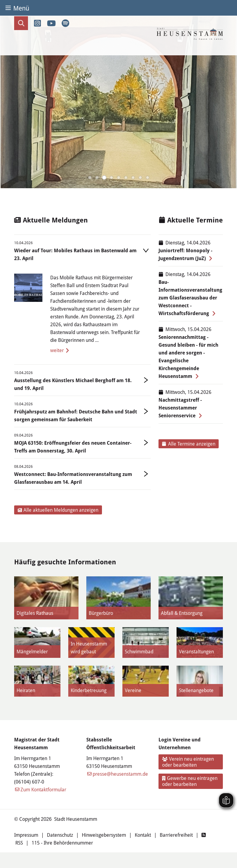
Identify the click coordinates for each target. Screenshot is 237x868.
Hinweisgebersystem (104, 835)
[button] (90, 178)
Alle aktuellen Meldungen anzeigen (58, 510)
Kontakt (143, 835)
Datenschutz (60, 835)
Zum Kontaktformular (43, 789)
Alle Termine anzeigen (189, 444)
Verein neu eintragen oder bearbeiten (188, 762)
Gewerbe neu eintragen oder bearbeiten (190, 781)
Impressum (26, 835)
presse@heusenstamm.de (120, 774)
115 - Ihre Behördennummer (62, 843)
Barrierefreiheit (176, 835)
